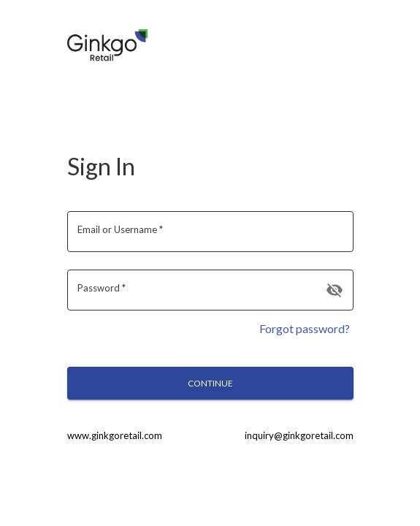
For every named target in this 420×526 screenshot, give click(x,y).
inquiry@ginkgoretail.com (299, 435)
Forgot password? (305, 328)
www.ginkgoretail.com (115, 435)
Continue (210, 383)
